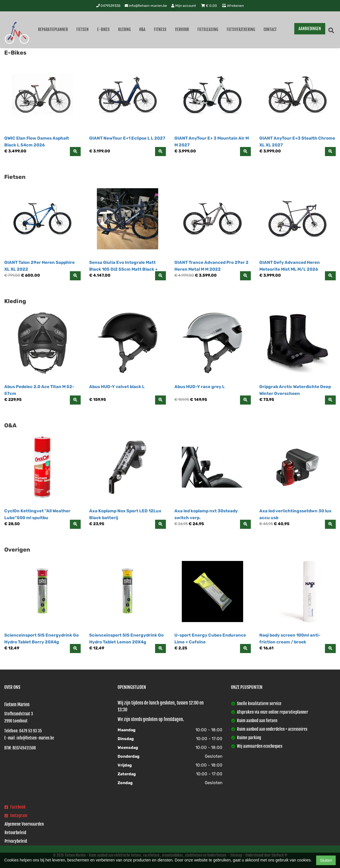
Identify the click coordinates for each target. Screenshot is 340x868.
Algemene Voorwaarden (24, 824)
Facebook (15, 807)
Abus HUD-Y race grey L (200, 387)
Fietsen (83, 29)
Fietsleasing (208, 29)
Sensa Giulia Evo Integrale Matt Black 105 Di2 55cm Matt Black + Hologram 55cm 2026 (123, 269)
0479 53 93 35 (31, 731)
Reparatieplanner (53, 29)
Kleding (124, 29)
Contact (270, 29)
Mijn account (184, 6)
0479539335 (108, 6)
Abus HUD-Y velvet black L (117, 387)
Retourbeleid (15, 833)
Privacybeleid (16, 841)
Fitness (160, 29)
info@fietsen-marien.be (146, 6)
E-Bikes (103, 29)
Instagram (16, 816)
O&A (142, 29)
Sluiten (326, 860)
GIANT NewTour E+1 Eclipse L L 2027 (127, 138)
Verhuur (182, 29)
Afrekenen (233, 6)
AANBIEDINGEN (310, 29)
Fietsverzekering (241, 29)
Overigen (17, 550)
